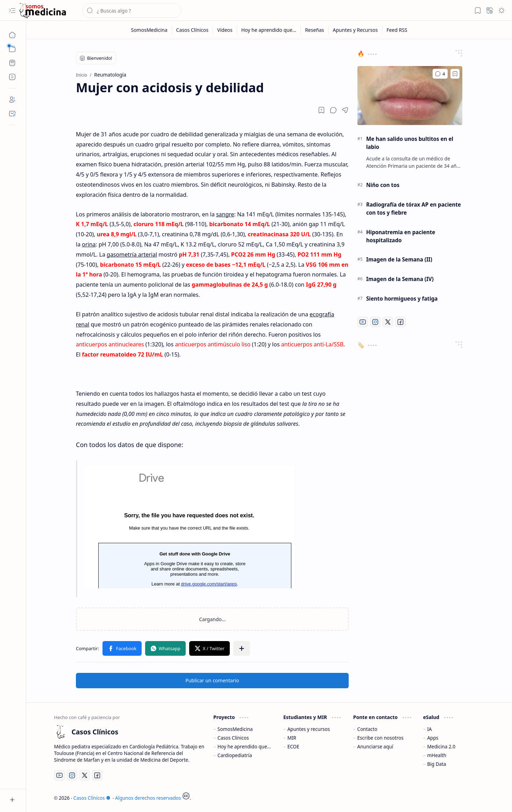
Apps (433, 738)
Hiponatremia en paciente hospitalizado (401, 236)
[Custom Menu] (12, 77)
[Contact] (12, 114)
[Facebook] (400, 322)
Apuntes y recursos (309, 729)
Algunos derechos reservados (148, 798)
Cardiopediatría (235, 755)
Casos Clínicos (233, 738)
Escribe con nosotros (381, 738)
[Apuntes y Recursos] (356, 30)
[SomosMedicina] (149, 30)
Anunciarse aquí (375, 746)
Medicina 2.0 (441, 746)
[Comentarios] (440, 74)
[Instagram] (375, 322)
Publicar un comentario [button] (212, 680)
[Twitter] (388, 322)
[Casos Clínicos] (43, 11)
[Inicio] (12, 35)
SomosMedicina (235, 729)
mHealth (437, 755)
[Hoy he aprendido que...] (269, 30)
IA (429, 729)
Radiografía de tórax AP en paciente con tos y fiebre (414, 209)
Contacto (367, 729)
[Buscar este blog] (132, 10)
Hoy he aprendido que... (244, 746)
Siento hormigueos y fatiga (402, 299)
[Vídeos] (225, 30)
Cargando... (189, 527)
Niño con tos (383, 185)
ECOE (293, 746)
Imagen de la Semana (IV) (400, 279)
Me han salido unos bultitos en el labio (410, 143)
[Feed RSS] (397, 30)
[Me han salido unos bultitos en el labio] (410, 96)
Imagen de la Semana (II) (399, 259)
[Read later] (321, 110)
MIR (292, 738)
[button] (12, 10)
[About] (12, 100)
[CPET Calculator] (12, 63)
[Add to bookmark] (455, 74)
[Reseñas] (315, 30)
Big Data (436, 764)
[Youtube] (363, 322)
